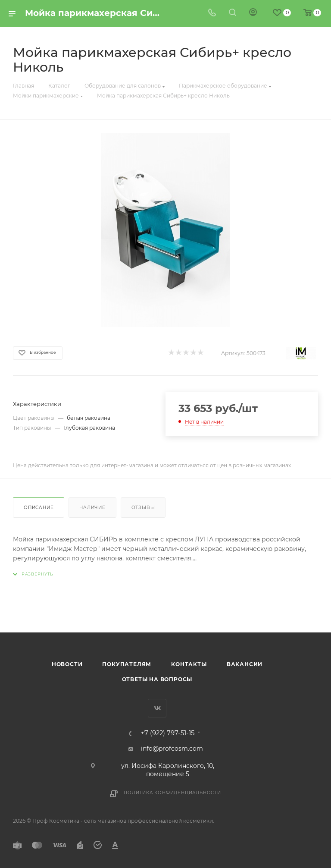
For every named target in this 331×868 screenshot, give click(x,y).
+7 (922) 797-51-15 (167, 733)
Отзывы (143, 508)
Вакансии (245, 664)
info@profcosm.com (172, 748)
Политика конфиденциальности (172, 793)
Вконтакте (157, 708)
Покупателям (127, 664)
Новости (67, 664)
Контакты (189, 664)
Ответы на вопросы (157, 679)
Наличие (92, 508)
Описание (39, 508)
